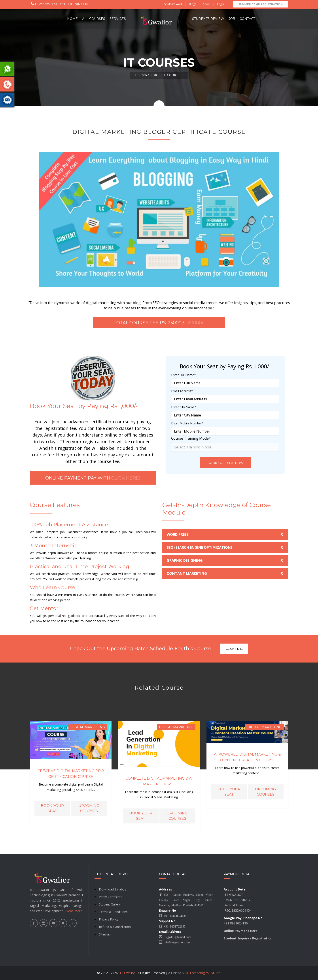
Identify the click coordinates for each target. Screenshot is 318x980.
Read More (74, 911)
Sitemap (105, 934)
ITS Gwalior (146, 75)
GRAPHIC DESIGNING (185, 560)
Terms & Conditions (113, 912)
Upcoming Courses (89, 808)
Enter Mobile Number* (187, 423)
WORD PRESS (178, 534)
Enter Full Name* (184, 375)
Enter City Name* (184, 407)
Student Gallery (110, 904)
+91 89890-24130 (174, 916)
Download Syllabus (113, 889)
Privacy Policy (109, 919)
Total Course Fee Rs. (159, 323)
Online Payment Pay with (93, 478)
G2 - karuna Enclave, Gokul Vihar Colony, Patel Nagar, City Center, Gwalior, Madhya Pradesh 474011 (186, 900)
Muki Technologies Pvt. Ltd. (201, 973)
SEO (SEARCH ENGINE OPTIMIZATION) (199, 547)
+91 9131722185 (174, 926)
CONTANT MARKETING (187, 573)
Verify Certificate (111, 897)
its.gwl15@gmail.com (177, 937)
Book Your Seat (52, 808)
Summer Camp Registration (260, 4)
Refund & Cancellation (115, 927)
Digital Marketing (88, 727)
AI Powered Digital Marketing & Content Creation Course (247, 757)
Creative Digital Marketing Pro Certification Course (71, 774)
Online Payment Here (241, 931)
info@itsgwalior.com (176, 942)
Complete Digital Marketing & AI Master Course (159, 781)
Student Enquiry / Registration (248, 938)
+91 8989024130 (75, 4)
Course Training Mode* (191, 438)
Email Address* (182, 391)
